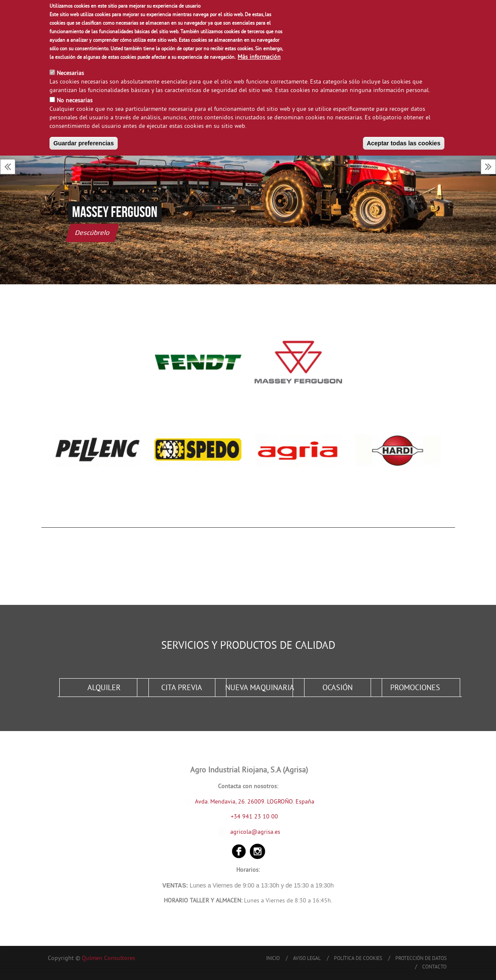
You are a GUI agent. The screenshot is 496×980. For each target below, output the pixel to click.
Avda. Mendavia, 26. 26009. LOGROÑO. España (255, 802)
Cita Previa (182, 688)
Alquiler (104, 688)
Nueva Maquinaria (260, 688)
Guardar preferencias (84, 143)
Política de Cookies (358, 959)
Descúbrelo (93, 233)
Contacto (434, 967)
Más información (259, 57)
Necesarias (70, 74)
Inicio (273, 959)
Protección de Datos (421, 959)
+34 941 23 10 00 (249, 817)
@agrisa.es (266, 832)
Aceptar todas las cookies (404, 143)
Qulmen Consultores (109, 958)
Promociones (415, 688)
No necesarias (75, 101)
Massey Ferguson (115, 212)
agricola (241, 832)
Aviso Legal (307, 959)
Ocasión (338, 688)
